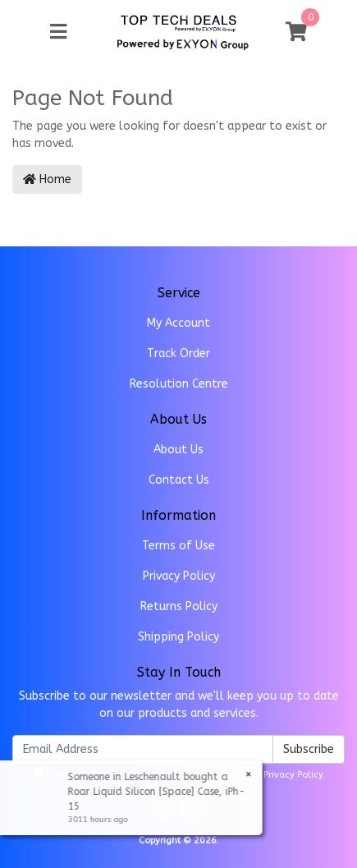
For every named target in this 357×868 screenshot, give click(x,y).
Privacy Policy (179, 576)
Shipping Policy (178, 637)
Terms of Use (178, 546)
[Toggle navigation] (58, 32)
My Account (178, 323)
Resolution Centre (179, 384)
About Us (178, 450)
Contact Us (179, 480)
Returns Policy (179, 606)
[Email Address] (143, 749)
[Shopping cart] (296, 32)
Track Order (178, 354)
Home (47, 179)
